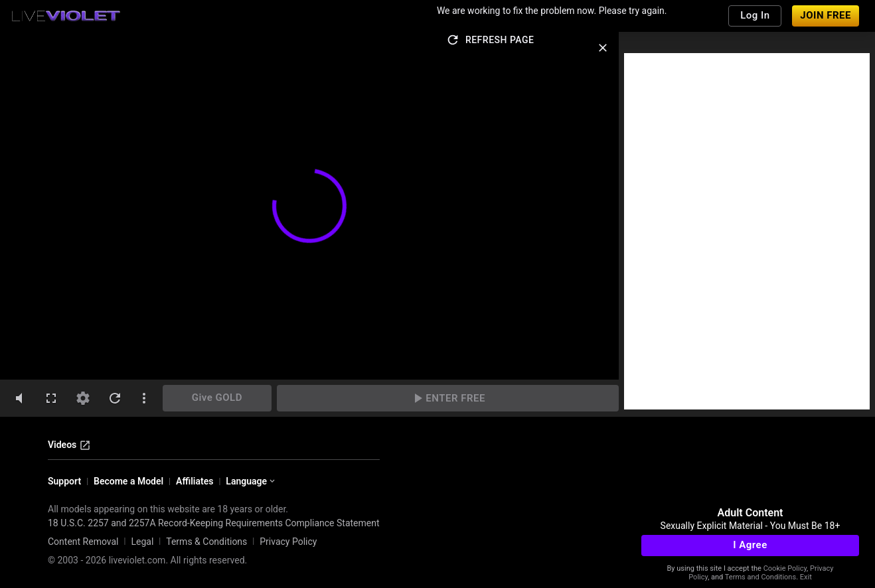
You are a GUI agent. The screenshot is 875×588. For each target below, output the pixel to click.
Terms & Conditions (206, 542)
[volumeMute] (19, 398)
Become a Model (128, 481)
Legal (142, 542)
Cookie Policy (785, 568)
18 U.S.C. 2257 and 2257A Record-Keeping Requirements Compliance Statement (214, 523)
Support (64, 481)
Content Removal (83, 542)
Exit (806, 577)
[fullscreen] (51, 398)
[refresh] (115, 398)
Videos (69, 445)
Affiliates (195, 481)
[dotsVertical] (144, 398)
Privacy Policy (288, 542)
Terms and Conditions (760, 577)
